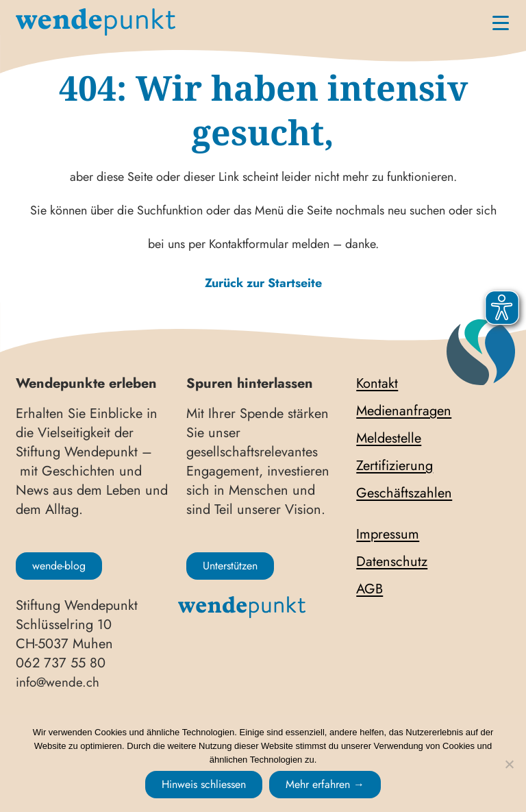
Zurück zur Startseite (263, 283)
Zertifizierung (394, 466)
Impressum (388, 534)
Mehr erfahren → (325, 784)
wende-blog (59, 566)
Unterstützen (230, 566)
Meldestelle (389, 439)
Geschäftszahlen (404, 493)
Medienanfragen (404, 411)
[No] (509, 764)
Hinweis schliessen (204, 784)
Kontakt (377, 384)
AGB (370, 589)
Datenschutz (392, 562)
